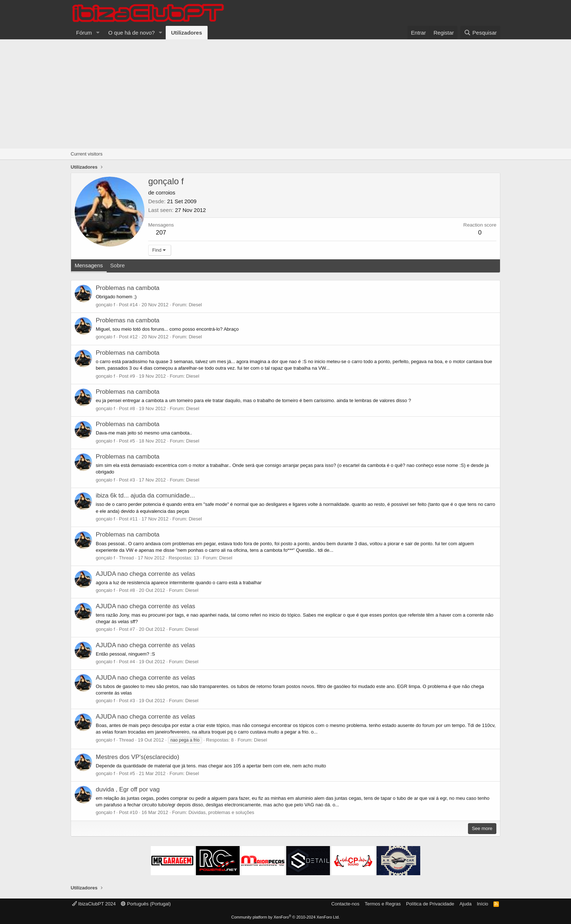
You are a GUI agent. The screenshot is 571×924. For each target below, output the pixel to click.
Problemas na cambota (128, 288)
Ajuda (466, 904)
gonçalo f (105, 305)
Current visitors (86, 154)
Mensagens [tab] (89, 265)
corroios (166, 192)
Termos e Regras (383, 904)
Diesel (195, 305)
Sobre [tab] (118, 265)
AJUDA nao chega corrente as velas (145, 574)
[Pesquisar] (480, 33)
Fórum (84, 33)
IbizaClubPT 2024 (94, 904)
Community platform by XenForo (285, 917)
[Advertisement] (285, 94)
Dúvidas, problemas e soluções (221, 812)
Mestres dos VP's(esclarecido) (137, 757)
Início (482, 904)
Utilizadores (187, 33)
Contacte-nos (345, 904)
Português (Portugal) (146, 904)
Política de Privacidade (430, 904)
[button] (98, 33)
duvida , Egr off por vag (128, 789)
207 (161, 233)
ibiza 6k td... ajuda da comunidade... (145, 496)
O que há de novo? (131, 33)
